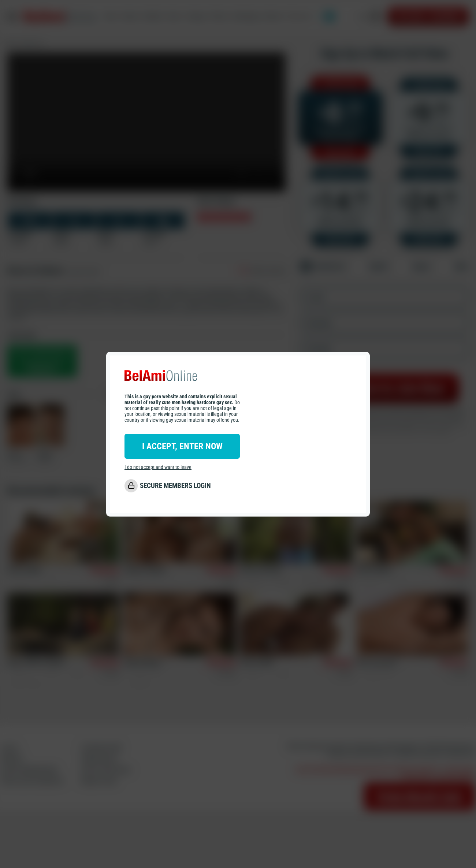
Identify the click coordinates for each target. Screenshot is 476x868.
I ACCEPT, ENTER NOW (182, 446)
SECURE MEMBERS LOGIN (175, 486)
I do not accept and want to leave (158, 467)
